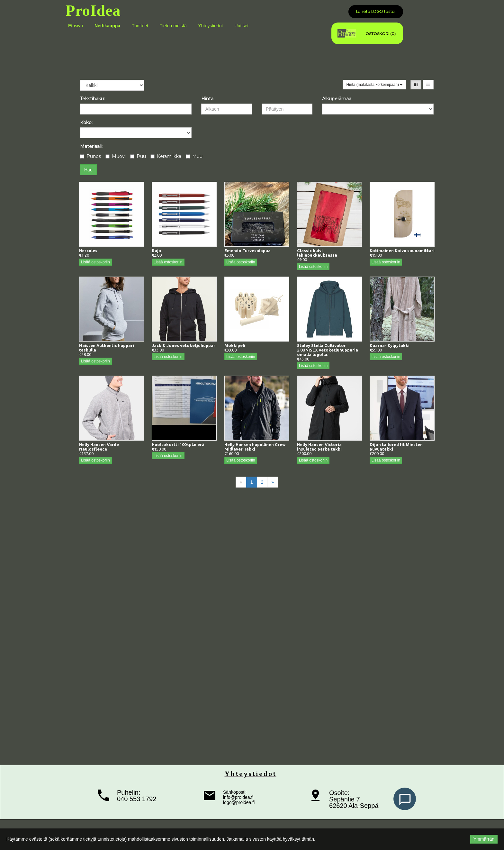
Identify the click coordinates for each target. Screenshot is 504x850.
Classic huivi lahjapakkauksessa (317, 253)
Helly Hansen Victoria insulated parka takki (319, 447)
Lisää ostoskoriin (95, 262)
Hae (88, 170)
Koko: (86, 123)
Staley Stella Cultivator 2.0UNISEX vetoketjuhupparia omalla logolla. (328, 350)
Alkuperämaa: (337, 99)
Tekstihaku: (92, 99)
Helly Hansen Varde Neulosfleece (99, 447)
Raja (156, 251)
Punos (90, 156)
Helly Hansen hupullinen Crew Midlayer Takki (255, 447)
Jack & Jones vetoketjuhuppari (184, 345)
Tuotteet (140, 26)
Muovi (116, 156)
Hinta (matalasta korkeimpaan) (374, 85)
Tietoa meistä (173, 26)
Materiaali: (91, 146)
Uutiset (241, 26)
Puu (138, 156)
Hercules (88, 251)
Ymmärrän (484, 839)
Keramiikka (166, 156)
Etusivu (76, 26)
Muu (194, 156)
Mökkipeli (235, 345)
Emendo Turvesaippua (248, 251)
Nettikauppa (107, 26)
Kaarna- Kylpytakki (390, 345)
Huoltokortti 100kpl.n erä (178, 444)
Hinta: (208, 99)
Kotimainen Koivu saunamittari (402, 251)
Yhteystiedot (210, 26)
